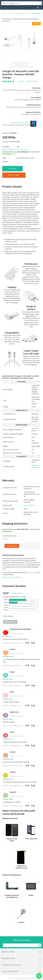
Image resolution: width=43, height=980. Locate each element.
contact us (31, 572)
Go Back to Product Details (11, 577)
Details (15, 154)
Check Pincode (12, 546)
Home (5, 13)
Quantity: (6, 162)
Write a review (32, 81)
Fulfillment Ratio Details (36, 467)
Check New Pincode (9, 536)
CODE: (4, 158)
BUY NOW (12, 169)
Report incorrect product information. (15, 149)
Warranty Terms (29, 505)
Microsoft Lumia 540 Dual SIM (19, 13)
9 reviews (21, 81)
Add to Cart (14, 175)
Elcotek (32, 978)
